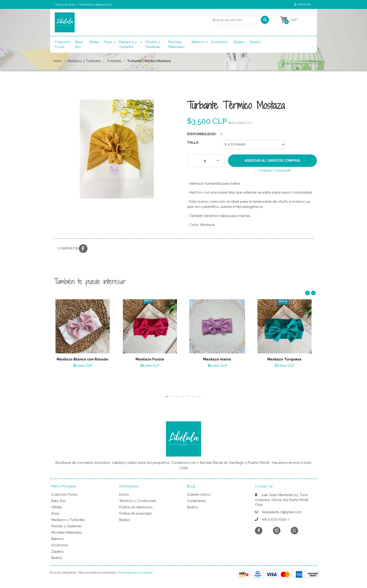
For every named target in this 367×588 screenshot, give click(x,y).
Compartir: (66, 248)
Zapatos (239, 42)
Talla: (193, 142)
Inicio (58, 61)
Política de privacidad (135, 513)
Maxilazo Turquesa (284, 359)
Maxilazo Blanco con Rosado (83, 359)
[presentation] (308, 293)
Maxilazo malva (217, 359)
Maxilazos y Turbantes (128, 44)
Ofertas (94, 42)
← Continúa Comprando (272, 170)
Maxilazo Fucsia (150, 359)
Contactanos (196, 501)
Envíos (124, 494)
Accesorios (220, 42)
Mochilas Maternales (176, 44)
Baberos (198, 42)
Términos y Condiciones (138, 501)
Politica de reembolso (136, 507)
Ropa (108, 42)
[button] (167, 396)
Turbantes (114, 61)
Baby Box (79, 44)
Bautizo (256, 42)
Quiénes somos (199, 494)
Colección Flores (63, 44)
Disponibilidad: (202, 134)
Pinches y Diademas (153, 44)
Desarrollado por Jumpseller (135, 573)
